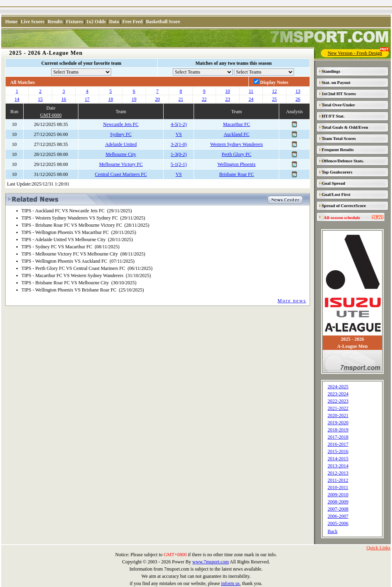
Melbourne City (121, 154)
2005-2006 (338, 523)
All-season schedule (342, 218)
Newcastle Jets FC (121, 124)
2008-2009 (338, 502)
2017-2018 (338, 437)
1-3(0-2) (179, 154)
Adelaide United (121, 144)
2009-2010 (338, 495)
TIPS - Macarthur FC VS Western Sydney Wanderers (73, 276)
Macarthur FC (237, 124)
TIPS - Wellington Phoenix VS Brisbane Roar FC (69, 290)
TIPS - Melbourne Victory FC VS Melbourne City (70, 254)
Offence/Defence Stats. (343, 161)
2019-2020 (338, 423)
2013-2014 (338, 466)
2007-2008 (338, 509)
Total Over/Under (338, 105)
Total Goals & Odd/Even (345, 127)
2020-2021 (338, 415)
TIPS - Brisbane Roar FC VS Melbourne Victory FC (72, 225)
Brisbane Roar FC (237, 174)
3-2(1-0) (179, 144)
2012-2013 (338, 473)
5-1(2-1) (179, 164)
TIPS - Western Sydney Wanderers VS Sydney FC (70, 218)
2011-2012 (338, 480)
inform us (230, 583)
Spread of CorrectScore (344, 206)
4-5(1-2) (179, 124)
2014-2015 (338, 459)
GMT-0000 (51, 115)
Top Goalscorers (337, 172)
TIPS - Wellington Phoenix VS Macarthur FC (65, 232)
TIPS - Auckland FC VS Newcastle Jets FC (63, 211)
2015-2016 (338, 451)
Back (333, 531)
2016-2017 (338, 444)
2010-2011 (338, 487)
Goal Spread (333, 183)
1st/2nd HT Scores (339, 94)
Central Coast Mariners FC (121, 174)
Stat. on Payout (336, 82)
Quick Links (378, 548)
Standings (331, 71)
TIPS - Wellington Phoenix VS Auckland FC (65, 261)
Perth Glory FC (236, 154)
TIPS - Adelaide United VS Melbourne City (64, 240)
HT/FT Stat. (333, 116)
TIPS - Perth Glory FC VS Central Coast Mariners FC (73, 268)
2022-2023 (338, 401)
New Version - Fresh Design (358, 53)
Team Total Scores (339, 138)
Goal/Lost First (336, 194)
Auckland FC (236, 134)
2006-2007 (338, 516)
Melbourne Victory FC (121, 164)
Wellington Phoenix (237, 164)
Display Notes (274, 82)
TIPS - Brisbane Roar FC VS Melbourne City (65, 283)
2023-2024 (338, 394)
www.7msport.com (211, 562)
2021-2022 (338, 408)
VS (179, 134)
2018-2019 (338, 430)
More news (292, 301)
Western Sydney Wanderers (236, 144)
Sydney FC (121, 134)
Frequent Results (338, 150)
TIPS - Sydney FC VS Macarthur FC (57, 247)
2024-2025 (338, 387)
